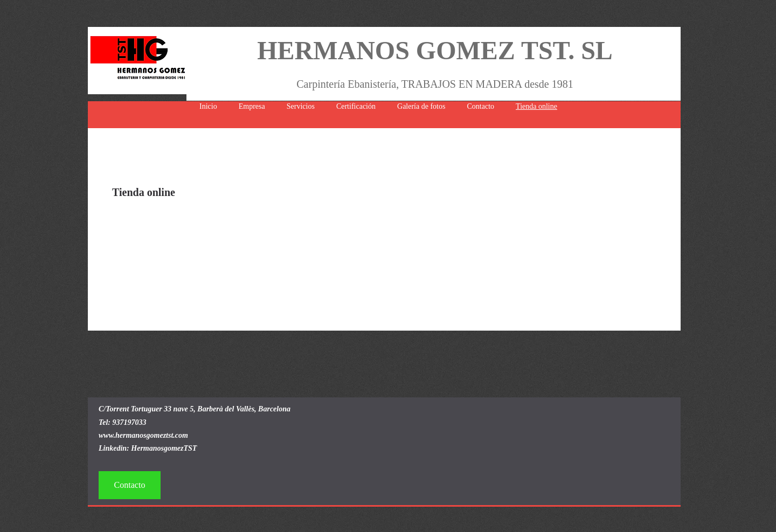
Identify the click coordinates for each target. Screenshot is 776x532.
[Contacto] (130, 485)
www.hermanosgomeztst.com (143, 435)
